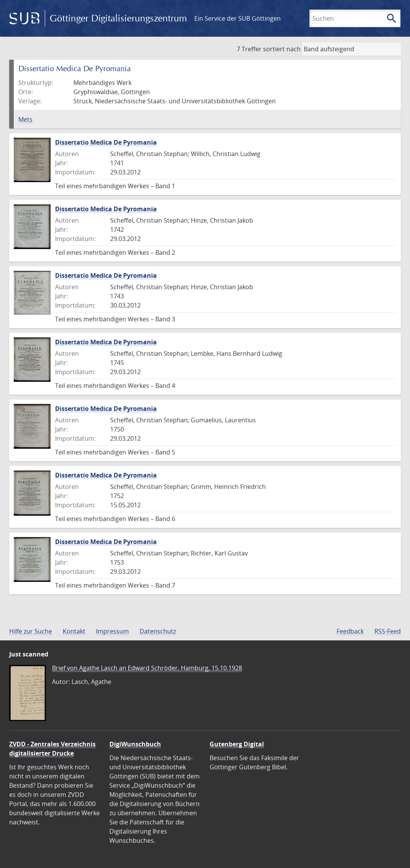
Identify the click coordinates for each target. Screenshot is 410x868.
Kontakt (74, 631)
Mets (25, 119)
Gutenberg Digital (237, 744)
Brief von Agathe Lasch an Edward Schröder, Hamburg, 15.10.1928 (147, 668)
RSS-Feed (388, 631)
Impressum (112, 631)
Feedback (350, 631)
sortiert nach (282, 49)
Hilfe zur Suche (31, 631)
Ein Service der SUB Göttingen (238, 18)
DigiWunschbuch (135, 744)
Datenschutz (158, 631)
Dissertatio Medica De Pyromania (106, 142)
